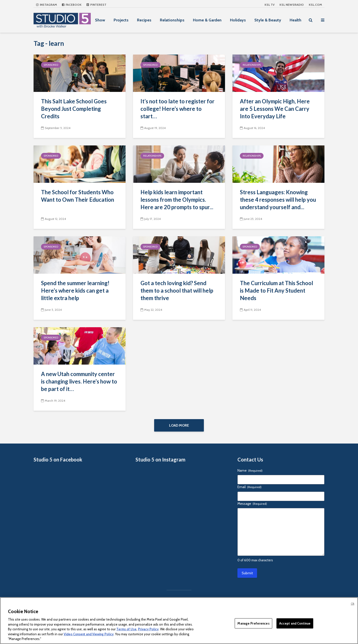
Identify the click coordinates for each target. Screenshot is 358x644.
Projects (121, 20)
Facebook (72, 5)
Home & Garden (207, 20)
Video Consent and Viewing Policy (89, 634)
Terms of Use (126, 629)
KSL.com (315, 5)
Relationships (172, 20)
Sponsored (51, 65)
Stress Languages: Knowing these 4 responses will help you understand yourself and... (278, 200)
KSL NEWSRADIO (292, 5)
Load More (179, 425)
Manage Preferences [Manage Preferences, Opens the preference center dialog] (253, 623)
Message (252, 506)
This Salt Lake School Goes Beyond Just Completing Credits (74, 109)
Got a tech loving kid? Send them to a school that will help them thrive (177, 290)
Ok (353, 604)
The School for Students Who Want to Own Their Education (78, 196)
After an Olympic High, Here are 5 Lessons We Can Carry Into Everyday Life (275, 109)
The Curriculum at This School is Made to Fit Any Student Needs (276, 290)
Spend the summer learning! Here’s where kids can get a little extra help (75, 290)
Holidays (238, 20)
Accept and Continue (295, 623)
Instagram (46, 5)
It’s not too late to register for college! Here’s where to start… (178, 109)
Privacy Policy (148, 629)
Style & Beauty (268, 20)
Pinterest (96, 5)
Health (295, 20)
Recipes (144, 20)
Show (100, 20)
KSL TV (269, 5)
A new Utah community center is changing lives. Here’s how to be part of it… (79, 381)
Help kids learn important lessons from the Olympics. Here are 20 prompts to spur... (177, 200)
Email (249, 490)
